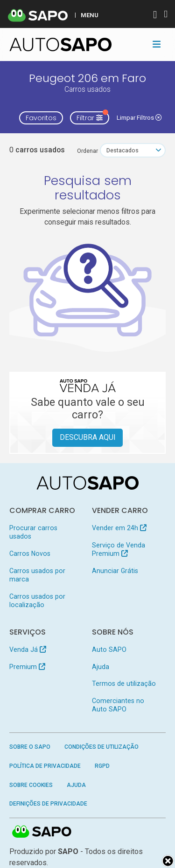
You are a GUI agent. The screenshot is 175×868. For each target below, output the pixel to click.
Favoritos (41, 118)
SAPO (42, 832)
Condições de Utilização (101, 747)
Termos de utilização (124, 683)
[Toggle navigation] (157, 44)
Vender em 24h (119, 528)
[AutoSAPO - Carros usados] (61, 44)
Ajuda (101, 667)
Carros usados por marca (37, 575)
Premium (27, 667)
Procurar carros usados (33, 532)
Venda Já (28, 649)
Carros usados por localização (37, 601)
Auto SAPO (109, 649)
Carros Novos (30, 554)
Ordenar (87, 151)
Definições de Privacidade (48, 804)
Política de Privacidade (45, 766)
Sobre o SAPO (30, 747)
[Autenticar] (155, 16)
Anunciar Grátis (115, 571)
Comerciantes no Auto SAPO (118, 705)
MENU (90, 15)
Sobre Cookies (31, 785)
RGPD (102, 766)
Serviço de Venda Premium (119, 549)
